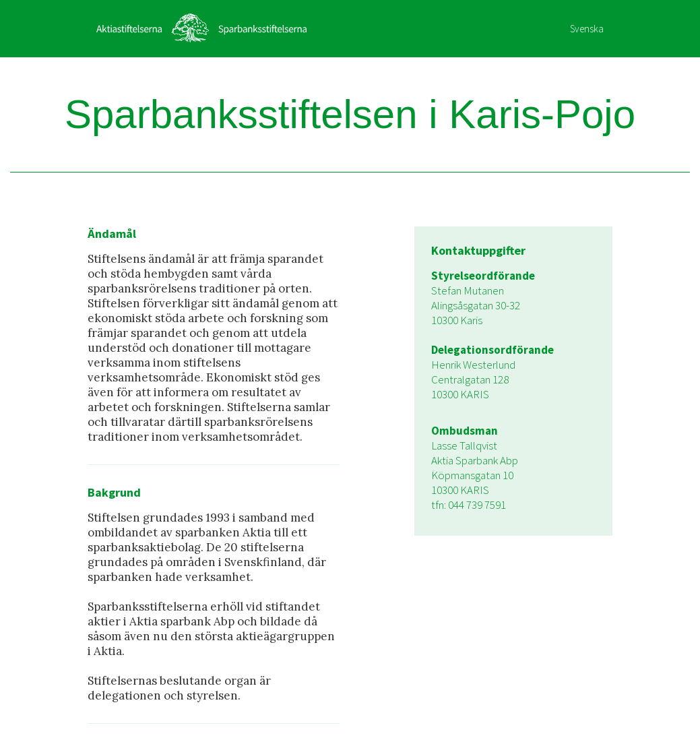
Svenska (587, 29)
